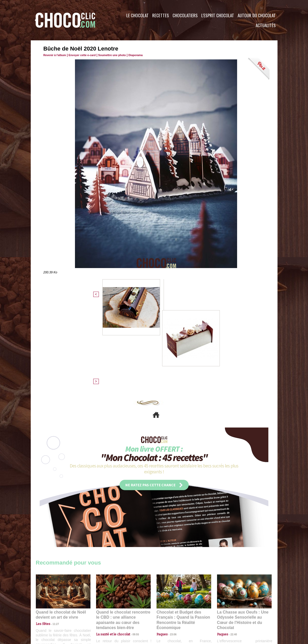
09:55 (132, 542)
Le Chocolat (137, 15)
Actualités (266, 25)
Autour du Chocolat (257, 15)
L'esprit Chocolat (218, 15)
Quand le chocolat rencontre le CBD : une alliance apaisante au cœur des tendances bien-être (123, 530)
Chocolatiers (185, 15)
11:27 (53, 537)
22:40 (232, 542)
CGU (103, 613)
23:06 (171, 547)
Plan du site (168, 613)
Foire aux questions (232, 613)
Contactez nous (51, 613)
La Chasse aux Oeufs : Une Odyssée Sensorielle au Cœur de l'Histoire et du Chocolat (242, 530)
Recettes (161, 15)
